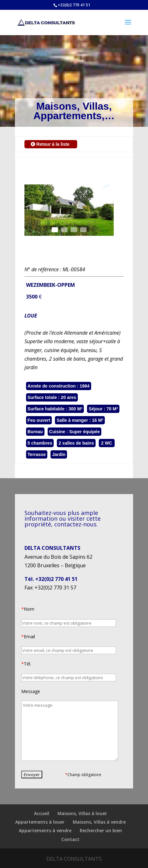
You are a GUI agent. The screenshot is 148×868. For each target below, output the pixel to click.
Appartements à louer (40, 822)
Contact (70, 839)
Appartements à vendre (45, 830)
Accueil (42, 813)
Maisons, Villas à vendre (99, 822)
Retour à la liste (51, 144)
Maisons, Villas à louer (82, 813)
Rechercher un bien (101, 830)
